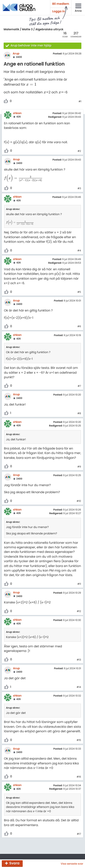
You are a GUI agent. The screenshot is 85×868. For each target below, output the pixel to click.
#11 (79, 584)
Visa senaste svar (72, 864)
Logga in (59, 11)
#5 (79, 292)
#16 (79, 777)
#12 (79, 611)
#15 (79, 740)
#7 (79, 386)
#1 (80, 102)
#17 (79, 834)
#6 (79, 327)
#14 (79, 687)
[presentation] (31, 85)
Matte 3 (27, 29)
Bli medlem (61, 4)
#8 (79, 414)
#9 (79, 467)
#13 (79, 660)
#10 (79, 501)
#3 (79, 189)
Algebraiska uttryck (49, 29)
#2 (79, 151)
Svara (14, 864)
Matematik (11, 29)
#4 (79, 251)
